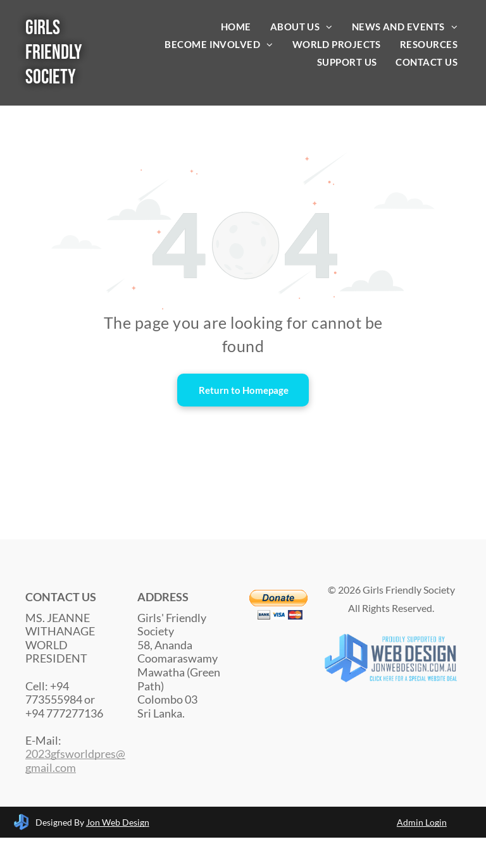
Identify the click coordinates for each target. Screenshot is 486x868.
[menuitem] (236, 27)
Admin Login (422, 822)
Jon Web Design (118, 822)
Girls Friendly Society (54, 53)
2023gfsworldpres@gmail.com (75, 761)
